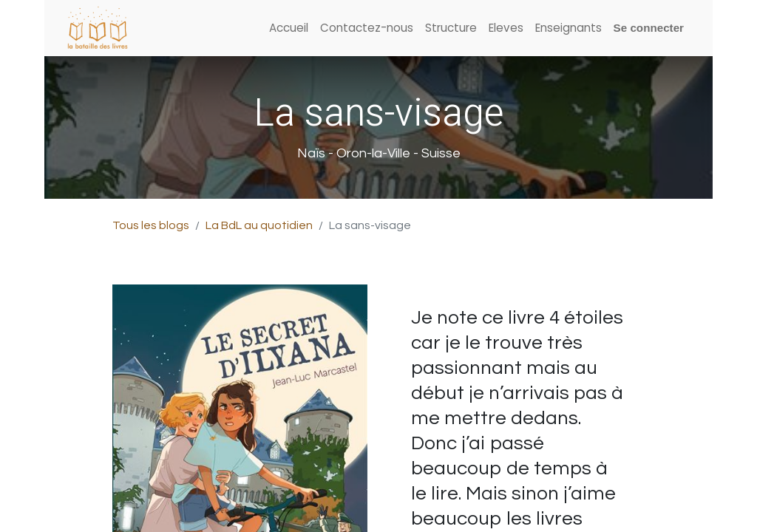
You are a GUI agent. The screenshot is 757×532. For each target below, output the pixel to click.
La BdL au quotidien (259, 225)
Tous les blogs (151, 225)
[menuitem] (289, 28)
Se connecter (649, 28)
